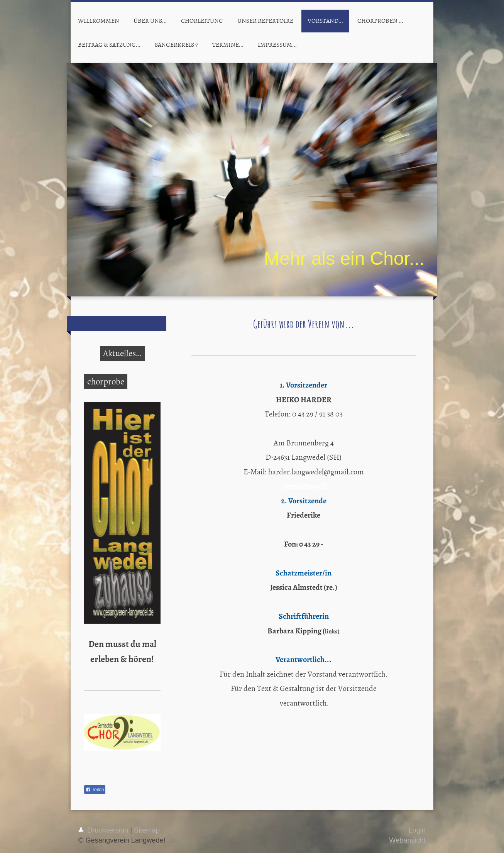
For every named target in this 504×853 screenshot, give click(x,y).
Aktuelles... (122, 353)
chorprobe (106, 381)
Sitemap (147, 830)
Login (417, 830)
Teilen (95, 790)
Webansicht (407, 840)
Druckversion (104, 830)
